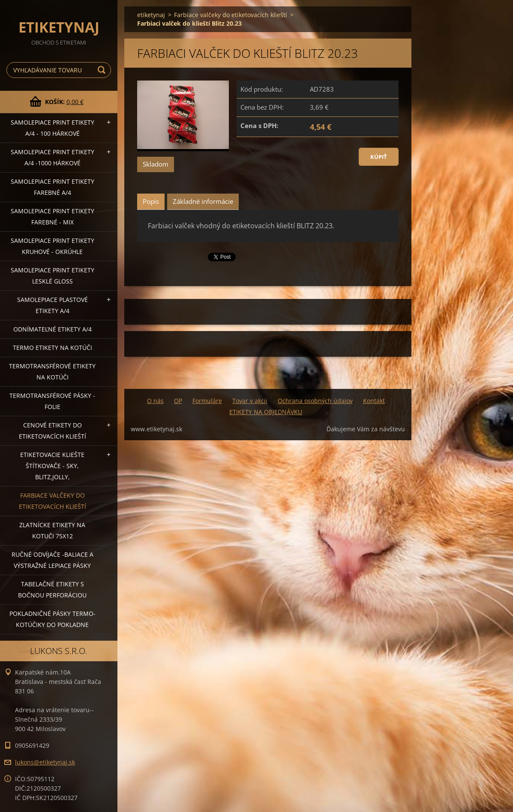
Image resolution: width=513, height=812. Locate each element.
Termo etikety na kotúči (52, 348)
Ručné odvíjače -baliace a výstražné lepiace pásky (52, 560)
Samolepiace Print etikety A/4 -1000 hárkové (52, 157)
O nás (155, 401)
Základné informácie (203, 201)
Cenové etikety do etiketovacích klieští (52, 431)
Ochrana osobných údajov (315, 401)
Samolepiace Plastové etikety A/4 (52, 305)
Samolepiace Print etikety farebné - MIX (52, 216)
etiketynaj (151, 15)
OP (178, 401)
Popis (151, 201)
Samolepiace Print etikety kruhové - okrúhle (52, 246)
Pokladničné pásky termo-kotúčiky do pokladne (52, 619)
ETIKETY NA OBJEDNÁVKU (266, 412)
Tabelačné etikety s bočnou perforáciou (52, 590)
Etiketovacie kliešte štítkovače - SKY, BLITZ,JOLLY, (52, 466)
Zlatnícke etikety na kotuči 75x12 (52, 530)
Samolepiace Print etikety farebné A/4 (52, 187)
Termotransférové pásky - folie (52, 401)
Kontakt (374, 401)
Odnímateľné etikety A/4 (52, 329)
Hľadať (103, 70)
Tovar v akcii (250, 401)
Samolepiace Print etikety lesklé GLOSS (52, 276)
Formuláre (207, 401)
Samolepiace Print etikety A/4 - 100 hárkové (52, 128)
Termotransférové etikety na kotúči (52, 372)
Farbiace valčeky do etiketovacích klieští (52, 501)
